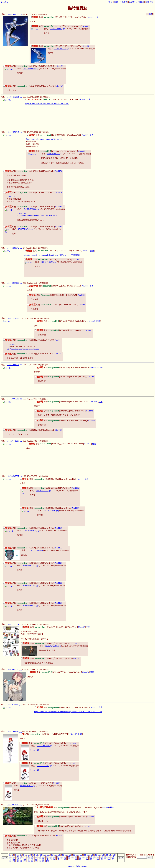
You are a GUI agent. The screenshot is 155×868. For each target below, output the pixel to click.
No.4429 (74, 734)
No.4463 (89, 330)
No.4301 (94, 402)
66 (29, 859)
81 (83, 859)
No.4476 (85, 135)
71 (47, 859)
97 (36, 861)
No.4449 (75, 508)
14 (52, 855)
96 (32, 861)
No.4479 (59, 192)
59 (109, 857)
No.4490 (86, 46)
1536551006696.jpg (14, 731)
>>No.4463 (11, 344)
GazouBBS (71, 866)
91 (14, 861)
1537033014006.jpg (31, 586)
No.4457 (59, 430)
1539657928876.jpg (14, 318)
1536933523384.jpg (14, 624)
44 (54, 857)
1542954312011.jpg (14, 97)
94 (25, 861)
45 (58, 857)
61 (10, 859)
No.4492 (82, 99)
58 (105, 857)
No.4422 (85, 286)
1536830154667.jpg (14, 705)
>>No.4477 (21, 213)
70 (43, 859)
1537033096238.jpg (31, 605)
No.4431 (73, 763)
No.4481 (58, 227)
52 (83, 857)
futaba (78, 866)
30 (110, 855)
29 (107, 855)
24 (88, 855)
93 (21, 861)
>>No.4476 (11, 197)
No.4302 (89, 411)
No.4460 (91, 377)
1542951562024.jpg (61, 49)
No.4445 (78, 643)
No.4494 (60, 86)
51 (80, 857)
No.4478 (58, 171)
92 (18, 861)
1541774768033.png (31, 209)
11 (41, 855)
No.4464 (58, 340)
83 (91, 859)
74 (58, 859)
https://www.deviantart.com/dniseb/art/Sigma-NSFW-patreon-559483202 (52, 255)
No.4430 (73, 743)
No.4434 (86, 672)
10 (37, 855)
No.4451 (58, 548)
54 (91, 857)
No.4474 (80, 260)
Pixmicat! (84, 866)
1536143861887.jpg (14, 283)
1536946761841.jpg (53, 646)
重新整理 (150, 2)
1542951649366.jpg (31, 69)
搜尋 (116, 2)
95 (29, 861)
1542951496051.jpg (57, 29)
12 (45, 855)
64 (21, 859)
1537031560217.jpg (35, 550)
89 (113, 859)
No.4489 (86, 26)
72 (51, 859)
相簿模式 (123, 2)
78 (72, 859)
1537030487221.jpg (43, 491)
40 (40, 857)
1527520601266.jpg (14, 399)
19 (70, 855)
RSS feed (5, 2)
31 (114, 855)
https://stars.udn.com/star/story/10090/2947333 (44, 139)
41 (43, 857)
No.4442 (82, 627)
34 (18, 857)
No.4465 (59, 354)
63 (18, 859)
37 (29, 857)
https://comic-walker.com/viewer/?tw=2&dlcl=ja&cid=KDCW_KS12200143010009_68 (68, 712)
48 (69, 857)
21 (78, 855)
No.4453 (58, 583)
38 (32, 857)
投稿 (150, 14)
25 (92, 855)
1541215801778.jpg (55, 154)
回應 (96, 17)
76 (65, 859)
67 (32, 859)
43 (51, 857)
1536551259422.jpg (28, 786)
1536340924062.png (15, 805)
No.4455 (87, 444)
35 (21, 857)
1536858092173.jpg (14, 669)
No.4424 (105, 807)
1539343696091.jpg (14, 365)
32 (10, 857)
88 (109, 859)
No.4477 (82, 151)
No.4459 (94, 368)
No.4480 (58, 207)
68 (36, 859)
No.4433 (94, 707)
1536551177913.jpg (44, 766)
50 (76, 857)
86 (102, 859)
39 (36, 857)
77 (69, 859)
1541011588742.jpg (14, 248)
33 (14, 857)
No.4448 (75, 488)
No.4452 (58, 563)
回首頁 (109, 2)
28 (103, 855)
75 (62, 859)
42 (47, 857)
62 (14, 859)
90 (10, 861)
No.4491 (60, 66)
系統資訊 (133, 2)
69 (40, 859)
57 (102, 857)
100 (47, 861)
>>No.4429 (35, 750)
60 (113, 857)
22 (81, 855)
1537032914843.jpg (31, 566)
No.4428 (59, 836)
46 (62, 857)
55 (94, 857)
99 (43, 861)
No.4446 (77, 658)
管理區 (141, 2)
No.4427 (88, 826)
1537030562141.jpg (51, 510)
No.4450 (58, 528)
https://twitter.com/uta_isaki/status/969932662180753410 (47, 104)
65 (25, 859)
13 (48, 855)
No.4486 (90, 17)
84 (94, 859)
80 (80, 859)
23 (85, 855)
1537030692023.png (31, 530)
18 (67, 855)
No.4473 (86, 251)
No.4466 (82, 305)
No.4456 (91, 420)
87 (105, 859)
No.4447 (80, 479)
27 (99, 855)
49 (72, 857)
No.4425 (91, 817)
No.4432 (56, 783)
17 (63, 855)
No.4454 (58, 603)
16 (59, 855)
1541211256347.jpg (14, 132)
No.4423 (81, 295)
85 (98, 859)
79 (76, 859)
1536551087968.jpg (44, 746)
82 (87, 859)
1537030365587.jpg (14, 476)
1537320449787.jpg (14, 441)
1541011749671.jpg (48, 262)
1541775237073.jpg (26, 229)
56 (98, 857)
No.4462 (92, 321)
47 (65, 857)
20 (74, 855)
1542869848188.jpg (14, 14)
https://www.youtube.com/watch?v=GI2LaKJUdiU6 (37, 216)
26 (96, 855)
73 (54, 859)
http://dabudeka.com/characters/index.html (23, 349)
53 (87, 857)
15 (56, 855)
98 (40, 861)
